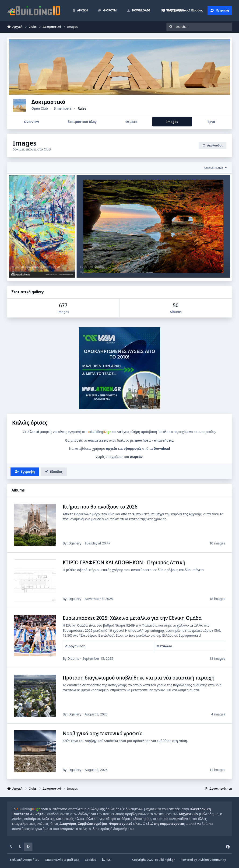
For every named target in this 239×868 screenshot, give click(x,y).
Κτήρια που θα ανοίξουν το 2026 (100, 507)
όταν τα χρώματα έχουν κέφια (36, 267)
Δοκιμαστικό (62, 102)
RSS (106, 860)
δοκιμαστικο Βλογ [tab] (82, 122)
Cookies (90, 860)
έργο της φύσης (92, 267)
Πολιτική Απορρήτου (25, 860)
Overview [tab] (32, 122)
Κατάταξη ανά (215, 168)
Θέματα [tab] (131, 122)
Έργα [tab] (211, 122)
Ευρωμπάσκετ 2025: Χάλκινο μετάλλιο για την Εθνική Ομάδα (132, 618)
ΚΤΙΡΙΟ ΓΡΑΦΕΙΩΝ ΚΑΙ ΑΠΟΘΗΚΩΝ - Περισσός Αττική (124, 562)
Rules (95, 108)
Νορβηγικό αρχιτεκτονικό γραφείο (102, 733)
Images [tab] (172, 122)
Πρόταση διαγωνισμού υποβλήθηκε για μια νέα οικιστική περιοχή (138, 678)
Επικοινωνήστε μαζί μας (62, 860)
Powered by (203, 860)
